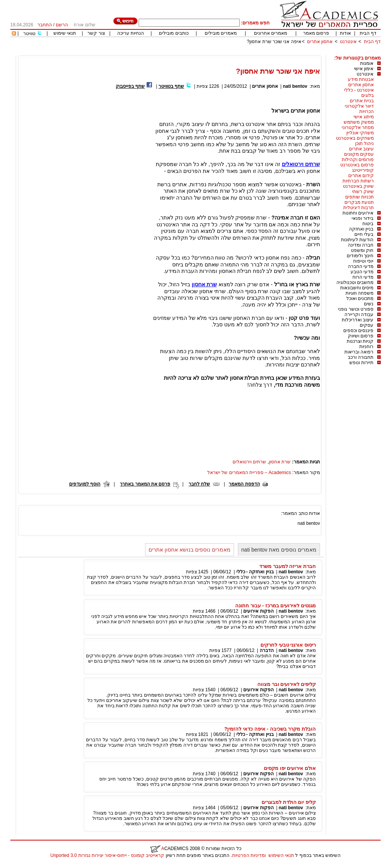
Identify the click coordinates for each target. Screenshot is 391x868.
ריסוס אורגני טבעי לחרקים (288, 645)
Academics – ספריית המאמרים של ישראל (249, 473)
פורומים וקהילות (358, 160)
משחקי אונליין (360, 133)
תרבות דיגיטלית (359, 208)
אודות (345, 33)
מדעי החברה (361, 266)
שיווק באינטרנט (358, 186)
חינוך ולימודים (360, 256)
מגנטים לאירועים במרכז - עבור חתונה (275, 606)
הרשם (62, 25)
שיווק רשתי (363, 192)
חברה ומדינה (361, 245)
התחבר (45, 25)
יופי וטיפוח (363, 261)
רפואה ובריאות (359, 352)
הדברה (267, 650)
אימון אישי (364, 69)
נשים (369, 304)
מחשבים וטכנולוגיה (355, 282)
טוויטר (29, 34)
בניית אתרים (362, 101)
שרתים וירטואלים (249, 462)
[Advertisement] (242, 52)
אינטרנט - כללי (359, 90)
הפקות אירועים (258, 611)
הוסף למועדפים (85, 484)
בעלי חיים (364, 234)
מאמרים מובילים (221, 33)
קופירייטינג (363, 170)
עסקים (367, 325)
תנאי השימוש (281, 855)
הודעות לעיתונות (357, 240)
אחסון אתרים (320, 42)
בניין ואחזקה (361, 229)
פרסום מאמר (316, 33)
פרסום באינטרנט (357, 165)
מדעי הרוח (363, 277)
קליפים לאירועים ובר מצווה (287, 684)
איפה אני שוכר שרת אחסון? (274, 42)
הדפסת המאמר (244, 484)
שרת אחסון (280, 462)
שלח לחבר (199, 484)
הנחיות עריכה (131, 33)
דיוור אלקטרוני (359, 106)
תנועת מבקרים (359, 202)
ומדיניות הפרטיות (249, 855)
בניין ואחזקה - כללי (255, 572)
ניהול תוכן (364, 144)
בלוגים (368, 95)
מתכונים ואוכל (360, 298)
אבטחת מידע (361, 79)
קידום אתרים (361, 176)
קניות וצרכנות (360, 341)
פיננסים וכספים (358, 331)
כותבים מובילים (174, 33)
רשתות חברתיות (358, 181)
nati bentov (295, 86)
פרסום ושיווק (361, 336)
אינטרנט (348, 42)
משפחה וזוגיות (359, 293)
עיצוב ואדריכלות (358, 320)
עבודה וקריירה (359, 315)
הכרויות (367, 111)
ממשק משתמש (359, 122)
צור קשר (96, 33)
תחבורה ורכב (361, 357)
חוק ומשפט (362, 250)
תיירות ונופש (361, 363)
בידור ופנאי (363, 218)
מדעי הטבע (362, 272)
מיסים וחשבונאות (357, 288)
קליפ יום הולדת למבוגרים (289, 802)
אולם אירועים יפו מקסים (290, 768)
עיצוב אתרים (361, 149)
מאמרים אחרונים (271, 33)
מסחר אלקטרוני (358, 127)
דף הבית (368, 33)
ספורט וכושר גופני (356, 309)
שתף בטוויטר (171, 86)
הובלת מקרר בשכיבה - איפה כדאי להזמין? (270, 729)
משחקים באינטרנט (355, 138)
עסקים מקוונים (359, 154)
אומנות (367, 63)
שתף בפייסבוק (130, 86)
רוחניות (366, 347)
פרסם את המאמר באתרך (145, 484)
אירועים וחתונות (358, 213)
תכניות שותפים (359, 197)
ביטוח (368, 224)
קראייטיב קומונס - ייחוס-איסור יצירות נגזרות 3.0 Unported (107, 855)
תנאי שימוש (65, 33)
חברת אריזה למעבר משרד (288, 566)
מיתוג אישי (364, 117)
